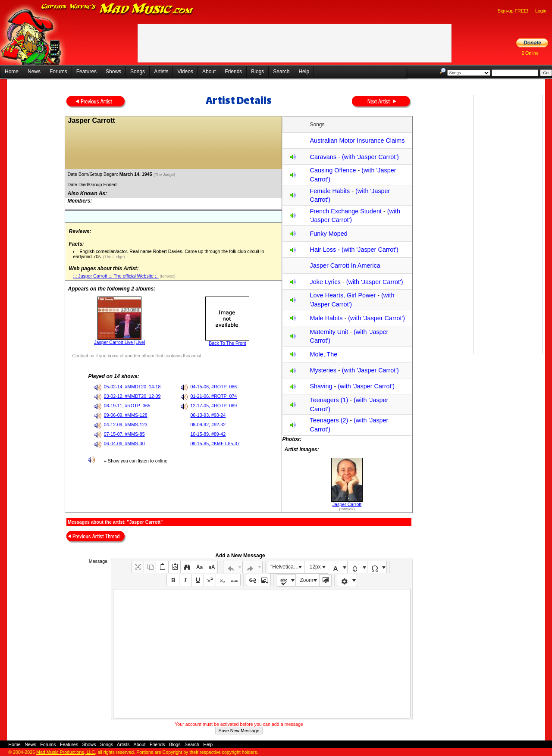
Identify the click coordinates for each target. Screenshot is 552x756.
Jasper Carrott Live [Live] (119, 342)
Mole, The (323, 354)
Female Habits (330, 191)
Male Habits (326, 318)
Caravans (323, 157)
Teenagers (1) (329, 400)
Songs (138, 72)
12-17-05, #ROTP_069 (213, 406)
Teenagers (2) (329, 420)
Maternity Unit (329, 332)
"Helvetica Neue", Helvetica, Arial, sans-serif (287, 567)
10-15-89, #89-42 (208, 434)
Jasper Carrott (347, 504)
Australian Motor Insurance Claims (357, 141)
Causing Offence (333, 170)
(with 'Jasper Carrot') (370, 157)
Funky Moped (328, 234)
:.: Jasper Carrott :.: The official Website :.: (116, 276)
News (34, 72)
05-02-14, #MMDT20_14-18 (132, 387)
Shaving (321, 386)
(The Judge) (165, 175)
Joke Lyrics (325, 282)
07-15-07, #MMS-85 (124, 434)
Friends (233, 72)
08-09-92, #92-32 (208, 425)
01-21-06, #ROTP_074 (213, 396)
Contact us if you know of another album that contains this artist (136, 356)
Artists (161, 72)
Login (541, 11)
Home (12, 72)
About (209, 72)
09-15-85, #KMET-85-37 (215, 444)
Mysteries (323, 370)
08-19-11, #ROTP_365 (127, 406)
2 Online (530, 53)
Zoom (307, 580)
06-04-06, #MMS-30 (124, 444)
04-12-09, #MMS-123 (126, 425)
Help (304, 72)
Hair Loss (323, 250)
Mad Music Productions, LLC (66, 752)
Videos (185, 72)
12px (315, 567)
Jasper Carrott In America (345, 266)
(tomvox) (167, 276)
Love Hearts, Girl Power (343, 295)
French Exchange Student (345, 211)
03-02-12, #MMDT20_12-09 (132, 396)
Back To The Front (227, 343)
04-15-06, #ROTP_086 (213, 387)
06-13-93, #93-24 (208, 415)
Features (86, 72)
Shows (113, 72)
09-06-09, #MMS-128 (126, 415)
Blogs (257, 72)
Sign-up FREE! (513, 11)
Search (281, 72)
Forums (58, 72)
